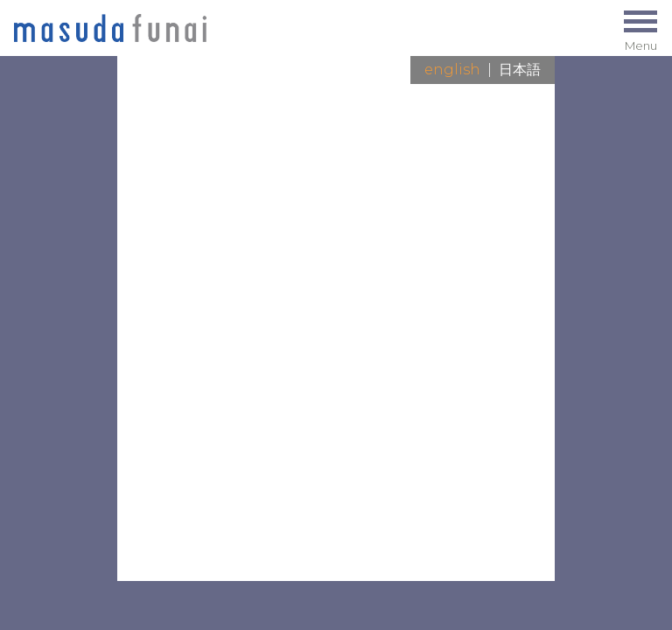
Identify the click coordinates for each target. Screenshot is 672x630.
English (452, 70)
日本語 (520, 70)
